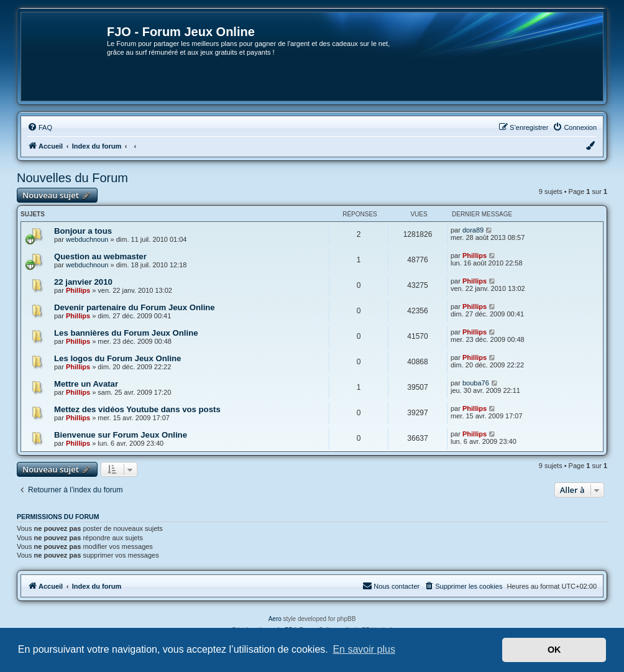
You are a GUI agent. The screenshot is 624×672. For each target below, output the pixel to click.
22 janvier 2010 (83, 282)
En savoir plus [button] (364, 649)
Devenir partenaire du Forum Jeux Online (135, 307)
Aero (275, 619)
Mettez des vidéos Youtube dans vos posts (137, 409)
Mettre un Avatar (86, 384)
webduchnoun (87, 239)
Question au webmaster (100, 256)
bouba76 (476, 383)
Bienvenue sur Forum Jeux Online (121, 435)
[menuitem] (40, 127)
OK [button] (554, 650)
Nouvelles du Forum (72, 178)
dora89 (473, 230)
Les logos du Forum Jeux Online (117, 358)
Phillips (475, 255)
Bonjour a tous (83, 231)
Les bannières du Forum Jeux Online (126, 333)
